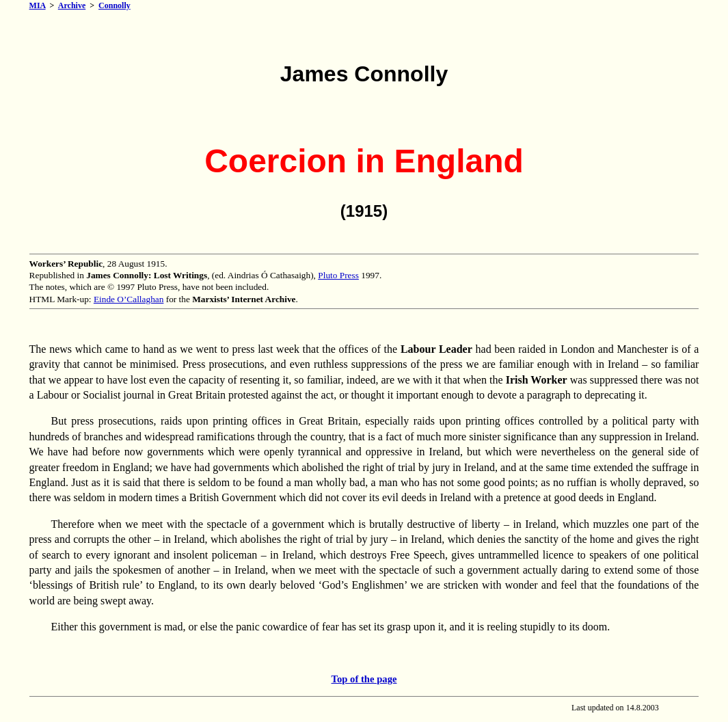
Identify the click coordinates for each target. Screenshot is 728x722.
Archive (72, 5)
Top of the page (364, 679)
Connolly (114, 5)
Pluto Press (338, 275)
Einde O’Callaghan (129, 299)
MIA (38, 5)
